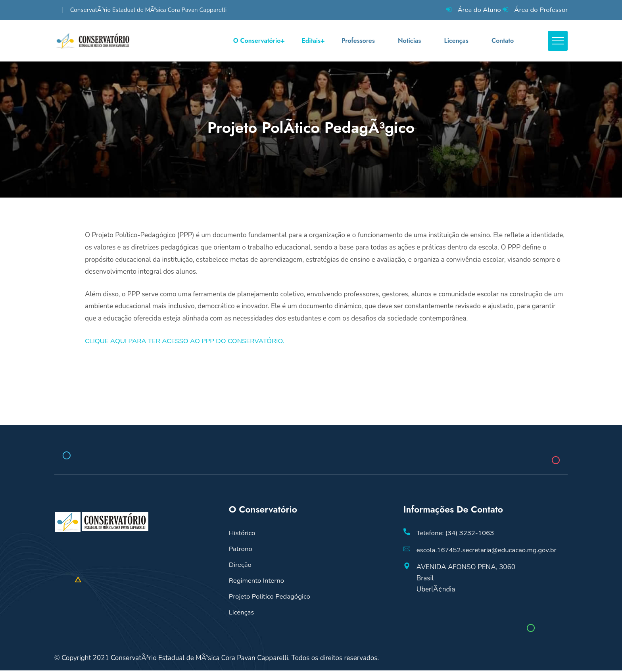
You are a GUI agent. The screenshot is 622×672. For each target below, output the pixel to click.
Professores (358, 41)
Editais (311, 41)
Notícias (409, 41)
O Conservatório (257, 41)
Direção (240, 567)
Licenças (456, 41)
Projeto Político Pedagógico (270, 598)
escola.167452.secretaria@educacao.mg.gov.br (488, 552)
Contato (502, 41)
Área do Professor (540, 10)
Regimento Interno (257, 583)
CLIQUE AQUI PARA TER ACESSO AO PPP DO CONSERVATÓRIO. (186, 343)
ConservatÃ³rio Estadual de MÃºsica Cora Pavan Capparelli (149, 10)
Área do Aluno (478, 10)
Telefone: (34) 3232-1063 (456, 535)
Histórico (242, 535)
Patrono (241, 551)
